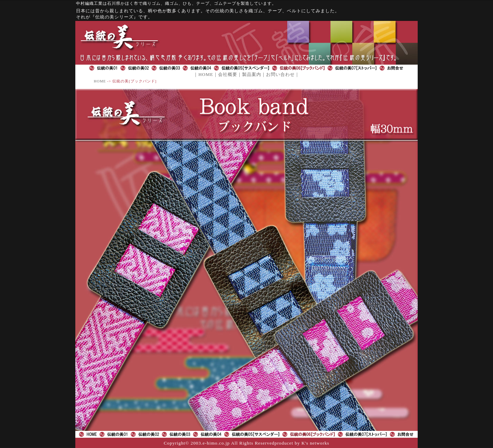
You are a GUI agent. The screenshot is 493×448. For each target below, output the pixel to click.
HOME (206, 74)
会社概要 (228, 74)
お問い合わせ (280, 74)
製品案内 (252, 74)
